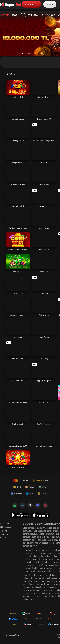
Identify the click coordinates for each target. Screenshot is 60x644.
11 (40, 53)
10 (38, 53)
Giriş (50, 4)
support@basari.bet (15, 635)
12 (42, 53)
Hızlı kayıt (31, 4)
